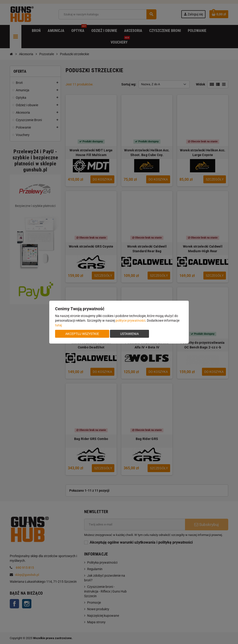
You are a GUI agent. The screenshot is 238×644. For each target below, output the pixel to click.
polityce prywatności (130, 320)
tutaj (58, 325)
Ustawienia (129, 334)
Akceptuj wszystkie (82, 334)
